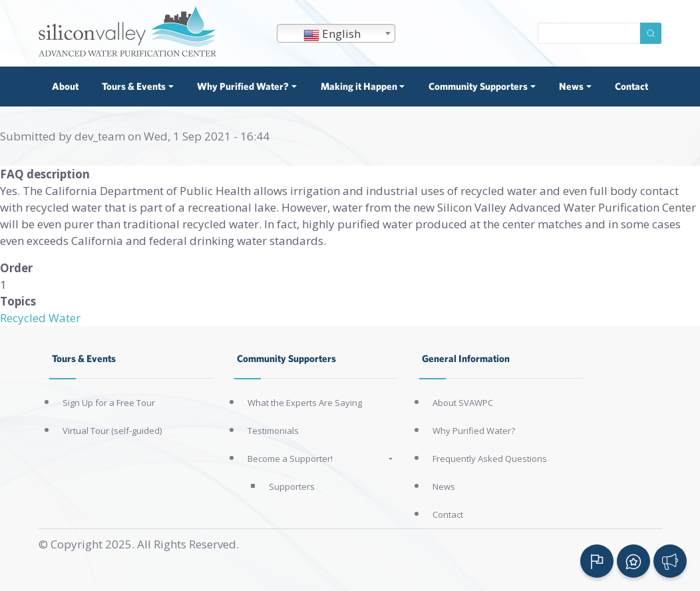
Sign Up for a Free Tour (109, 403)
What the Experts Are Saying (305, 403)
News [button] (571, 86)
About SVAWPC (463, 403)
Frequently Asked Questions (490, 459)
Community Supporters (286, 358)
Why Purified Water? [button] (243, 86)
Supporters (292, 487)
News (444, 487)
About (65, 86)
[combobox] (336, 33)
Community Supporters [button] (478, 86)
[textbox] (336, 34)
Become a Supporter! (290, 459)
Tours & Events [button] (134, 86)
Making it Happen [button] (359, 86)
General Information (466, 358)
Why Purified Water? (474, 431)
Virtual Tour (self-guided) (112, 431)
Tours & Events (84, 358)
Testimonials (273, 431)
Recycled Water (40, 318)
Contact (631, 86)
